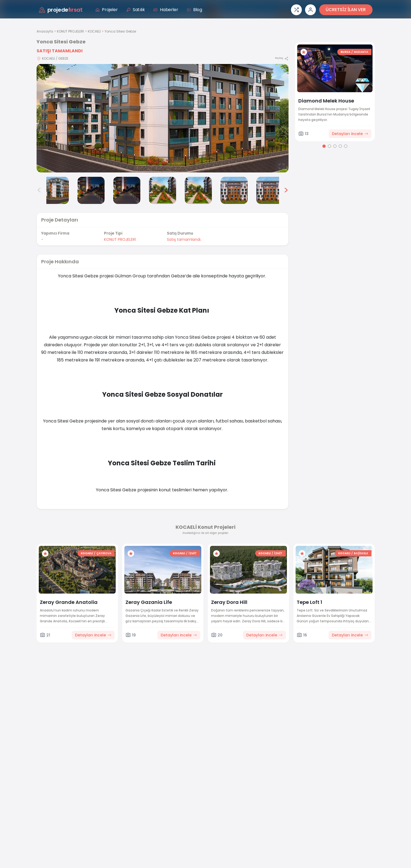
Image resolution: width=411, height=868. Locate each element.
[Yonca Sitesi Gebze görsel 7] (234, 190)
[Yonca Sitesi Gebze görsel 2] (55, 190)
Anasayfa (45, 31)
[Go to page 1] (324, 146)
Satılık (135, 10)
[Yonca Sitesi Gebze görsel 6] (198, 190)
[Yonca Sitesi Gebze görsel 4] (127, 190)
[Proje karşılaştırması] (296, 10)
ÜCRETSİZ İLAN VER (346, 10)
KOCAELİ (94, 31)
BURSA (345, 52)
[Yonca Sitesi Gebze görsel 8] (270, 190)
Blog (194, 10)
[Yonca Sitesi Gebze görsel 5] (163, 190)
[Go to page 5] (346, 146)
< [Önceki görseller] (39, 190)
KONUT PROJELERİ (70, 31)
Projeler (106, 10)
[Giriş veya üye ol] (310, 10)
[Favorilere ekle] (304, 52)
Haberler (166, 10)
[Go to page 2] (329, 146)
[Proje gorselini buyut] (163, 118)
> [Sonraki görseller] (286, 190)
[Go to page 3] (335, 146)
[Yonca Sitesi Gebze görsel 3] (91, 190)
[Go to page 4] (340, 146)
